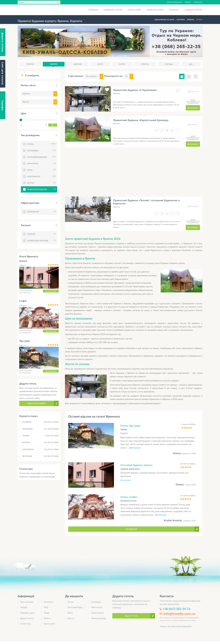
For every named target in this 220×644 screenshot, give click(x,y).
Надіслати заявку (37, 403)
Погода (169, 64)
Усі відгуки (131, 529)
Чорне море (134, 10)
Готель (71, 602)
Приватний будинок (41, 189)
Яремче (30, 64)
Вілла (70, 613)
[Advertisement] (134, 174)
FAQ (46, 607)
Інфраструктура (30, 203)
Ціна (23, 113)
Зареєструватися (174, 2)
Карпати (174, 10)
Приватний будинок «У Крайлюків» (135, 90)
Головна (93, 10)
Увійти (188, 2)
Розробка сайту (28, 613)
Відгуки (77, 64)
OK (53, 125)
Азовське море (155, 10)
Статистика (26, 624)
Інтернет (41, 234)
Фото (100, 64)
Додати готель (27, 618)
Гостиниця (96, 602)
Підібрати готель (113, 10)
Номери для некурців (41, 240)
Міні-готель (97, 607)
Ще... (191, 64)
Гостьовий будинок (76, 607)
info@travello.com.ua (179, 614)
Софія (23, 301)
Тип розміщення (30, 135)
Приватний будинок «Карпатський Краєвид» (141, 120)
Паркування (41, 211)
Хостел (71, 618)
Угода (47, 613)
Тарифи (24, 607)
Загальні (26, 225)
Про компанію (27, 602)
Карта (122, 64)
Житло (54, 64)
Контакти (198, 2)
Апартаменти (98, 613)
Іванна (23, 261)
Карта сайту (50, 624)
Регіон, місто (28, 85)
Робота (145, 64)
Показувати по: (114, 76)
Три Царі (25, 341)
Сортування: (76, 76)
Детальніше (193, 108)
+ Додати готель (193, 10)
